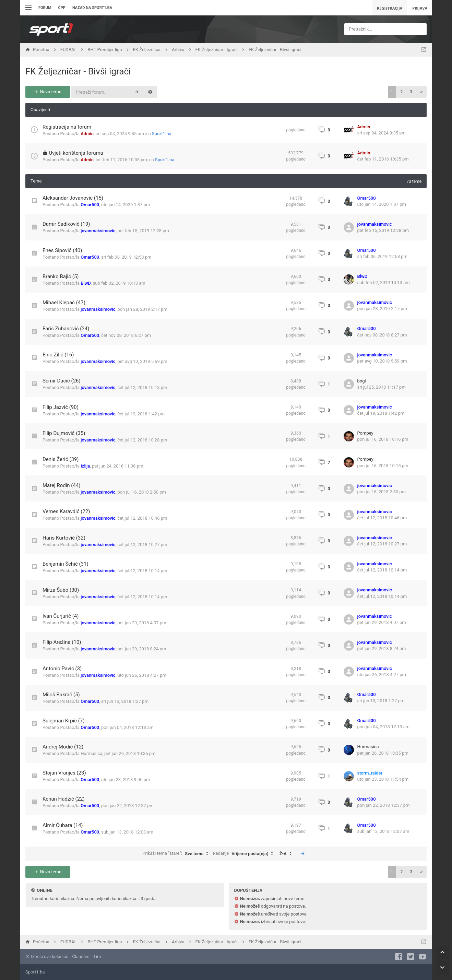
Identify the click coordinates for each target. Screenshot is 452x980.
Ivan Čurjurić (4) (61, 616)
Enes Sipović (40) (62, 250)
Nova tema (48, 92)
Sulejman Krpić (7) (64, 721)
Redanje (245, 854)
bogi (362, 381)
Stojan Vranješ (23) (64, 773)
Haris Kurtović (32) (64, 538)
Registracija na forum (67, 127)
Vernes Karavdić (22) (66, 511)
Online (44, 890)
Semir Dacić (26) (62, 381)
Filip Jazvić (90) (61, 407)
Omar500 (90, 205)
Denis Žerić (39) (61, 459)
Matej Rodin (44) (62, 485)
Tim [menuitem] (97, 957)
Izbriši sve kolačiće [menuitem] (47, 957)
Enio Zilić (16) (58, 355)
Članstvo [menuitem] (81, 957)
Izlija (85, 466)
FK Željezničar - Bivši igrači (78, 71)
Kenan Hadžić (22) (64, 799)
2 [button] (401, 92)
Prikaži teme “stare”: (177, 854)
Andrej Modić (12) (63, 747)
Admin (87, 134)
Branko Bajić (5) (61, 276)
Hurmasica (91, 753)
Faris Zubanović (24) (66, 329)
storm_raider (370, 773)
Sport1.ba (162, 134)
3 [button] (411, 92)
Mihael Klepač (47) (64, 303)
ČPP (62, 8)
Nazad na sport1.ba (92, 8)
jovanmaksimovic (98, 231)
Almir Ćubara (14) (63, 825)
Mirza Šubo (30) (61, 590)
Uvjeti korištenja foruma (76, 153)
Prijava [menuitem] (420, 8)
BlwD (86, 283)
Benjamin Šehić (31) (66, 564)
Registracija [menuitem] (390, 8)
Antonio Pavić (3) (62, 669)
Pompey (365, 433)
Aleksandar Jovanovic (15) (73, 198)
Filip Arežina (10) (62, 642)
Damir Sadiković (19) (66, 224)
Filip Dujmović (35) (64, 433)
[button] (421, 92)
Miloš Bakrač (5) (61, 695)
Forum (45, 8)
